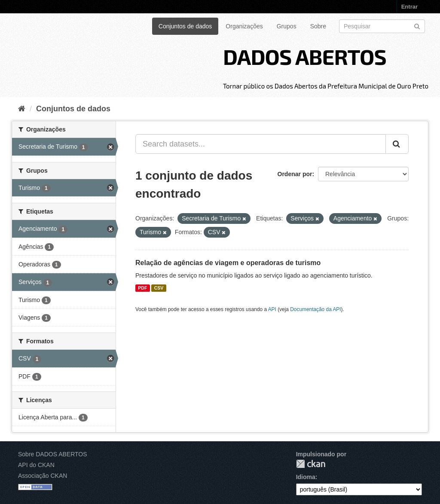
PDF (142, 288)
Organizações (244, 26)
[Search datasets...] (261, 144)
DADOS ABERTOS (305, 56)
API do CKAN (36, 465)
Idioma (306, 477)
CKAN (311, 464)
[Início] (22, 109)
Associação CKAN (43, 476)
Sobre (318, 26)
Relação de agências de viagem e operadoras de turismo (228, 263)
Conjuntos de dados (185, 26)
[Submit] (417, 26)
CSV (159, 288)
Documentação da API (315, 309)
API (272, 309)
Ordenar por (295, 174)
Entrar (409, 7)
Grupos (287, 26)
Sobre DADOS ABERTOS (53, 454)
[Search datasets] (382, 26)
